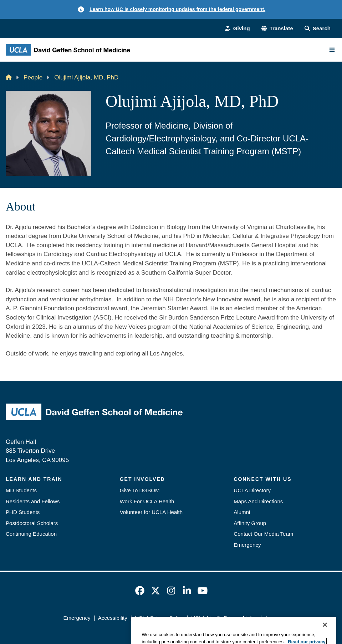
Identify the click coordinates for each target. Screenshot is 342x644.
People (33, 77)
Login (272, 618)
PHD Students (23, 512)
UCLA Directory (252, 490)
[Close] (325, 635)
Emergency (247, 545)
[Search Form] (318, 29)
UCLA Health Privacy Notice (224, 618)
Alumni (242, 512)
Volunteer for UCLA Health (151, 512)
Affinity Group (250, 523)
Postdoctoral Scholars (32, 523)
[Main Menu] (332, 50)
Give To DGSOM (140, 490)
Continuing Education (31, 534)
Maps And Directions (258, 501)
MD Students (21, 490)
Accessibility (113, 618)
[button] (277, 29)
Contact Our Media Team (263, 534)
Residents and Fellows (33, 501)
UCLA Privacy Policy (159, 618)
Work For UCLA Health (147, 501)
